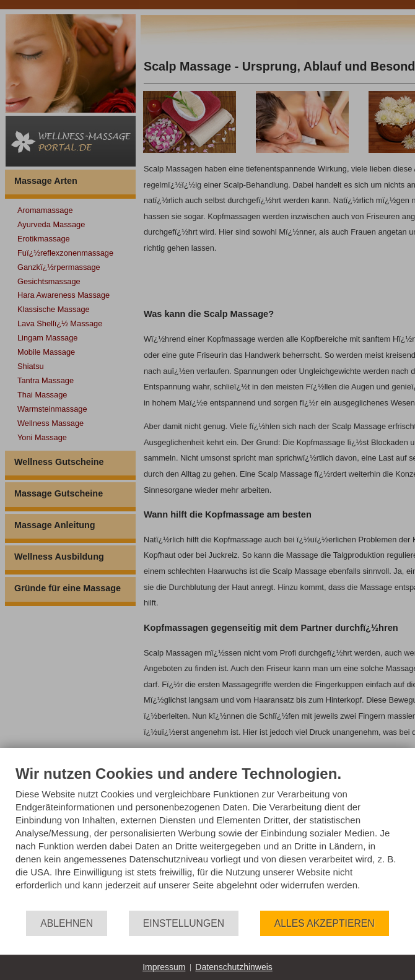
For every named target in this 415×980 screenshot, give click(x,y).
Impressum (164, 967)
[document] (207, 837)
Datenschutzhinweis (234, 967)
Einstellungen (184, 923)
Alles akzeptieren (325, 923)
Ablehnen (67, 923)
